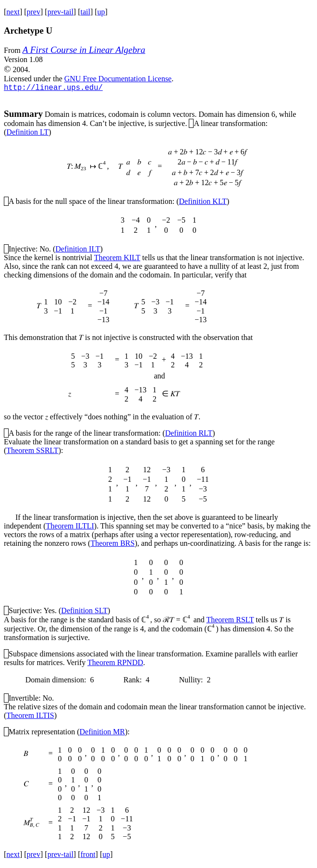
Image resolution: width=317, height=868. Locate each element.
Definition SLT (84, 612)
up (101, 12)
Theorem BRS (112, 545)
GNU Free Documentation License (118, 79)
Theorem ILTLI (70, 527)
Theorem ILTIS (30, 717)
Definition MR (103, 733)
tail (85, 12)
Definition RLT (189, 434)
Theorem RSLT (230, 621)
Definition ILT (78, 250)
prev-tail (61, 12)
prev (34, 12)
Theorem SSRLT (32, 452)
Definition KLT (203, 203)
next (13, 12)
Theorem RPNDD (115, 664)
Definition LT (27, 133)
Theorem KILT (117, 259)
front (88, 856)
